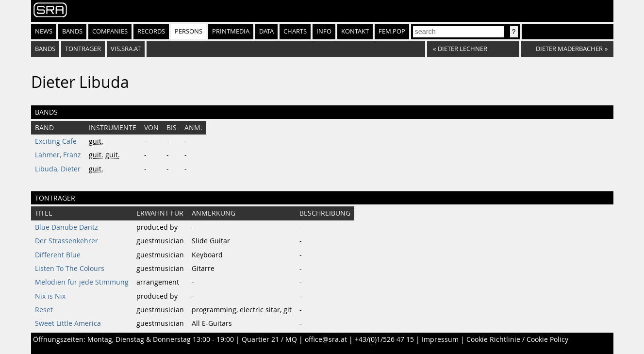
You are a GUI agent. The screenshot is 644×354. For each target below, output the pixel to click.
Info (324, 31)
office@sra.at (326, 339)
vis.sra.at (126, 49)
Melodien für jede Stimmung (82, 282)
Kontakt (355, 31)
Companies (110, 31)
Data (266, 31)
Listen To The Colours (70, 269)
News (44, 31)
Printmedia (231, 31)
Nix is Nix (50, 296)
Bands (72, 31)
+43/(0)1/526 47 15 (384, 339)
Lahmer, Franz (58, 155)
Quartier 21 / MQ (269, 339)
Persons (189, 31)
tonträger (83, 49)
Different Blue (58, 255)
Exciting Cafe (56, 141)
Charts (295, 31)
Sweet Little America (68, 323)
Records (151, 31)
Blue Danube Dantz (66, 227)
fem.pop (392, 31)
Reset (44, 310)
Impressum (440, 339)
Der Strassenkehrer (66, 241)
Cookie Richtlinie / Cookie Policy (517, 339)
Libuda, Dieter (58, 169)
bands (45, 49)
